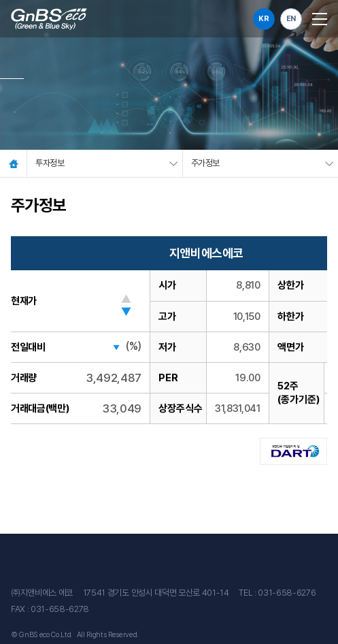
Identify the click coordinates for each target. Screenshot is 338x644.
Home (14, 163)
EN (291, 19)
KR (264, 19)
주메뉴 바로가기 (0, 0)
